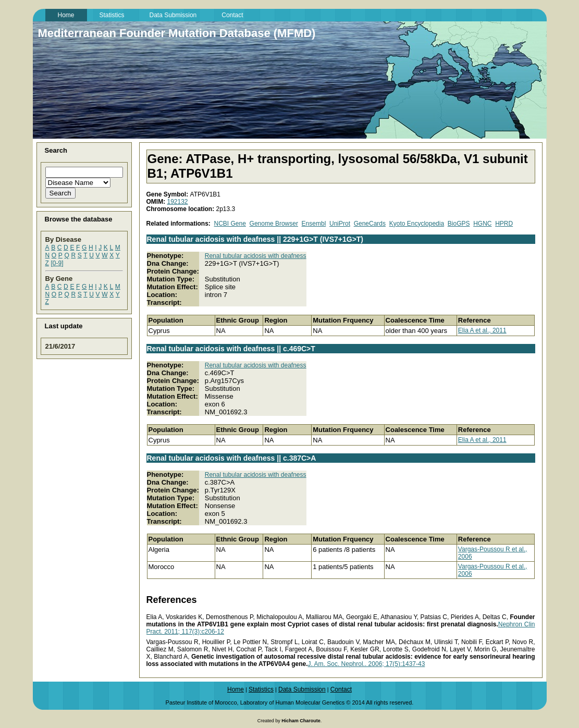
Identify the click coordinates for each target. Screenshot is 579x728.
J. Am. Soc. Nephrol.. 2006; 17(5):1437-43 (367, 664)
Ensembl (314, 224)
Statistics (261, 689)
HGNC (482, 224)
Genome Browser (274, 224)
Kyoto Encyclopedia (417, 224)
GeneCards (370, 224)
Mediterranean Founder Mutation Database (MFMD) (177, 33)
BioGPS (459, 224)
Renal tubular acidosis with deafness (256, 256)
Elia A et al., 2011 (482, 330)
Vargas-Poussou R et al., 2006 (493, 553)
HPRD (504, 224)
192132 (178, 202)
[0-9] (57, 263)
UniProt (340, 224)
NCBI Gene (230, 224)
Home (236, 689)
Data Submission (302, 689)
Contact (341, 689)
